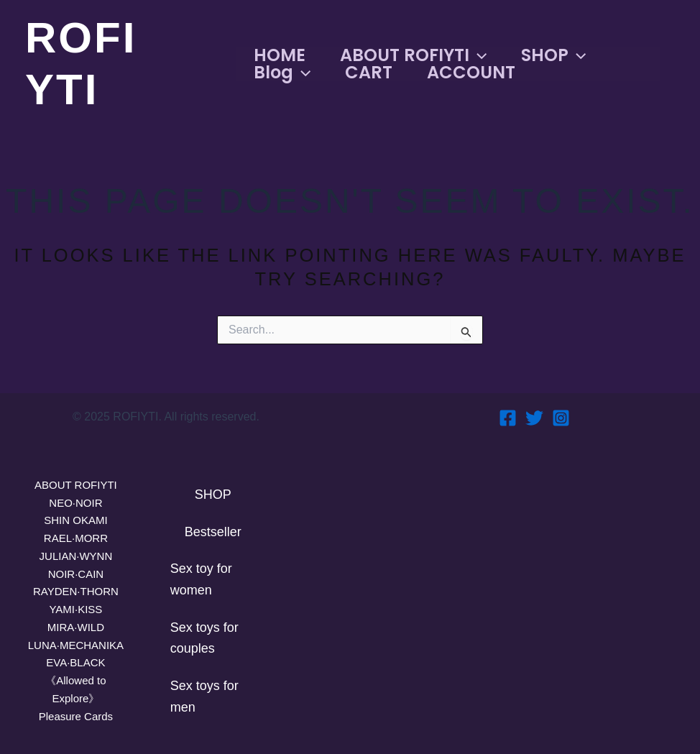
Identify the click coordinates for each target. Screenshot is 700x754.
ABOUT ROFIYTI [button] (413, 55)
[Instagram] (561, 418)
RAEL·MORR (76, 538)
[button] (478, 55)
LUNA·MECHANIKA (76, 645)
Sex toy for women (201, 579)
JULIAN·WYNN (76, 556)
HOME (280, 55)
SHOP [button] (553, 55)
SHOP (213, 495)
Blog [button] (282, 73)
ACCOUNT (471, 73)
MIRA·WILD (76, 627)
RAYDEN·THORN (75, 592)
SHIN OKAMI (76, 520)
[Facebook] (508, 418)
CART (369, 73)
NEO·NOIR (76, 503)
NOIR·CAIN (75, 574)
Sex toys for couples (204, 638)
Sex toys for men (204, 696)
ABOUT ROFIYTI (75, 485)
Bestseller (213, 532)
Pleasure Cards (76, 717)
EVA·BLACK (76, 663)
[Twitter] (534, 418)
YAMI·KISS (75, 610)
